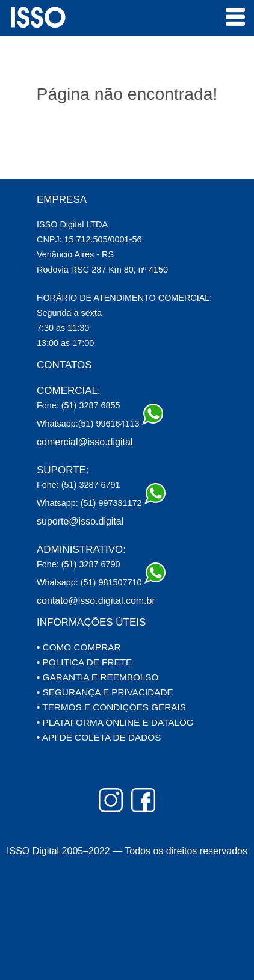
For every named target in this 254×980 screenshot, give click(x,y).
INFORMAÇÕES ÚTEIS (91, 622)
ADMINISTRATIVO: (81, 550)
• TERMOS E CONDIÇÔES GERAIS (111, 707)
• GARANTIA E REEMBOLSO (98, 677)
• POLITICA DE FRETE (84, 662)
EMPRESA (62, 199)
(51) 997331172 (122, 501)
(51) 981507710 (122, 580)
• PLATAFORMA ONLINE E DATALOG (115, 722)
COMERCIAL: (69, 391)
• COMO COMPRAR (79, 647)
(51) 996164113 (119, 421)
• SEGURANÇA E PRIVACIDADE (105, 692)
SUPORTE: (63, 470)
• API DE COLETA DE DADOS (99, 737)
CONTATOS (64, 365)
